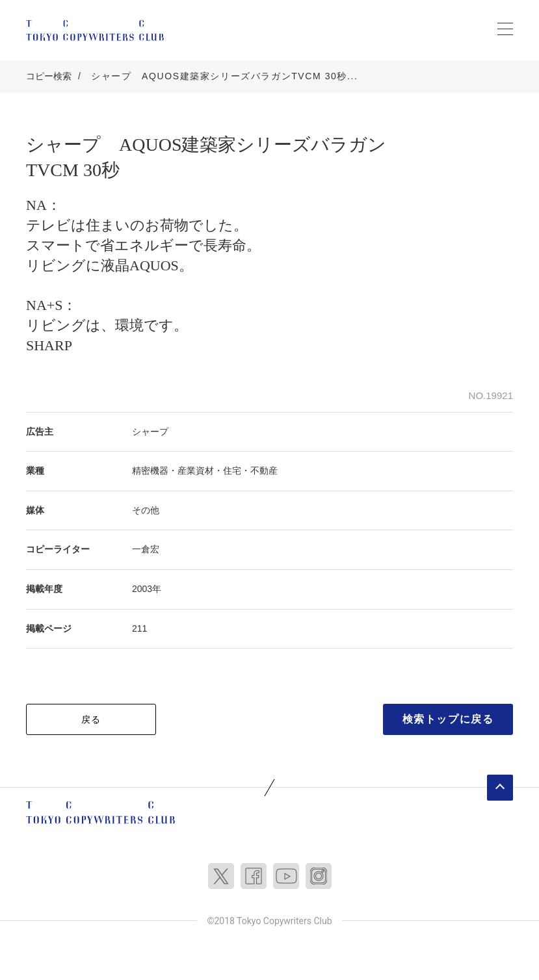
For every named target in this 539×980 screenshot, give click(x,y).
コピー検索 (49, 76)
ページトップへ (500, 788)
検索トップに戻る (448, 719)
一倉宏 (146, 549)
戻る (91, 719)
